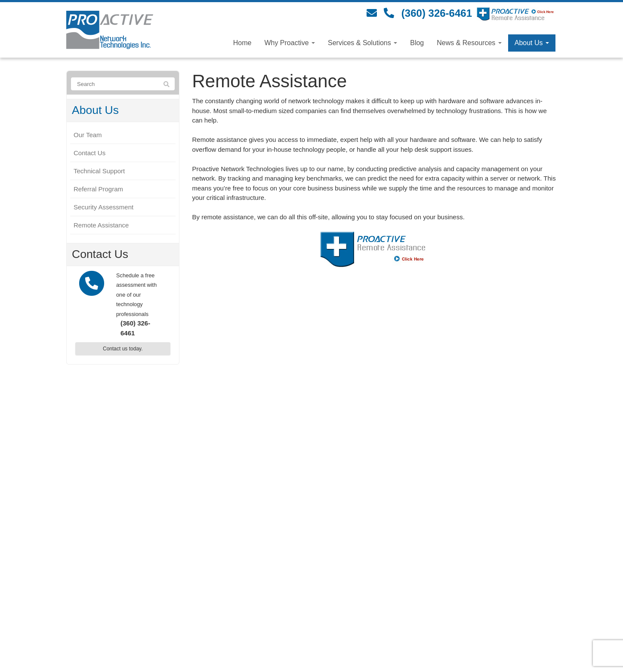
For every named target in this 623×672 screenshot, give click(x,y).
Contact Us (89, 153)
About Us (532, 43)
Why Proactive (290, 43)
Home (242, 43)
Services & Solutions (362, 43)
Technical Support (99, 171)
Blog (417, 43)
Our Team (88, 135)
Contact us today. (123, 349)
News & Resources (469, 43)
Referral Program (98, 189)
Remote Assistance (101, 225)
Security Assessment (103, 207)
